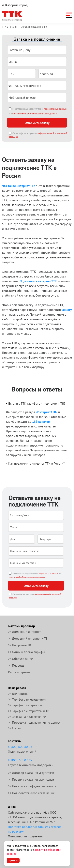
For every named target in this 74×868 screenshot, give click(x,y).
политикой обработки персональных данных (35, 114)
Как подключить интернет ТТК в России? (35, 463)
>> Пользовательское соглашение (31, 793)
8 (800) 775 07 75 (20, 760)
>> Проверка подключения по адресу (34, 722)
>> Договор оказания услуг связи (31, 773)
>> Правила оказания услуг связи (31, 779)
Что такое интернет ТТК (19, 186)
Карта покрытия (19, 672)
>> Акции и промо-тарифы (26, 652)
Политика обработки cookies (28, 827)
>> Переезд (16, 665)
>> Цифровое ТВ (20, 645)
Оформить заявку (37, 123)
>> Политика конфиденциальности (32, 786)
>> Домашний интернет (24, 632)
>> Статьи (14, 728)
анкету (67, 310)
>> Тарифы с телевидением (27, 699)
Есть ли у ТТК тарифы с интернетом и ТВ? (35, 403)
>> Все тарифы (18, 694)
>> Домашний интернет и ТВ (28, 638)
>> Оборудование (20, 659)
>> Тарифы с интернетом (25, 705)
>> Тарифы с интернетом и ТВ (29, 711)
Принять (13, 860)
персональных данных (55, 109)
